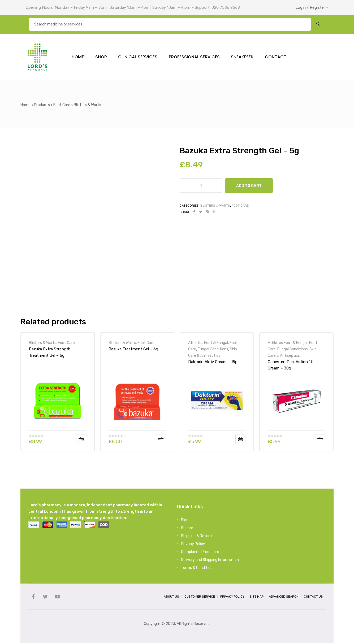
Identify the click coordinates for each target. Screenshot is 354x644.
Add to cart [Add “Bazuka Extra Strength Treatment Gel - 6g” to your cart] (81, 440)
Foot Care (240, 207)
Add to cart (249, 187)
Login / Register (312, 7)
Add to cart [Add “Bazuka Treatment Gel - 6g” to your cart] (161, 440)
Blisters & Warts (215, 207)
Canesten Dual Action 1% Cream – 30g (291, 366)
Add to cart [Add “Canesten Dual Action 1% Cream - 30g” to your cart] (320, 440)
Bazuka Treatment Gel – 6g (133, 350)
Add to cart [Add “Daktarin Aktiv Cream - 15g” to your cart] (240, 440)
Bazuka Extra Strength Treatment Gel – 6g (50, 353)
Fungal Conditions (213, 350)
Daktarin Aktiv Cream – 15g (213, 363)
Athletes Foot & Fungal (208, 344)
